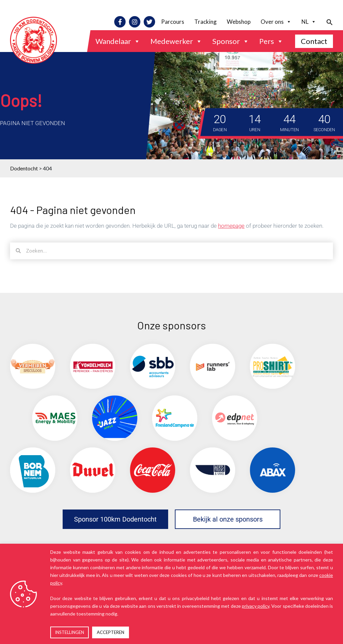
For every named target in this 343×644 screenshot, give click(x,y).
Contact (314, 41)
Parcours (173, 22)
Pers (271, 41)
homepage (231, 226)
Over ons (276, 22)
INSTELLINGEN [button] (70, 632)
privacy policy (256, 606)
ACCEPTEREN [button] (111, 632)
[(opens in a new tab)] (33, 366)
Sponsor (231, 41)
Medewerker (176, 41)
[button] (327, 22)
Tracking (205, 22)
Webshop (239, 22)
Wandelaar (118, 41)
